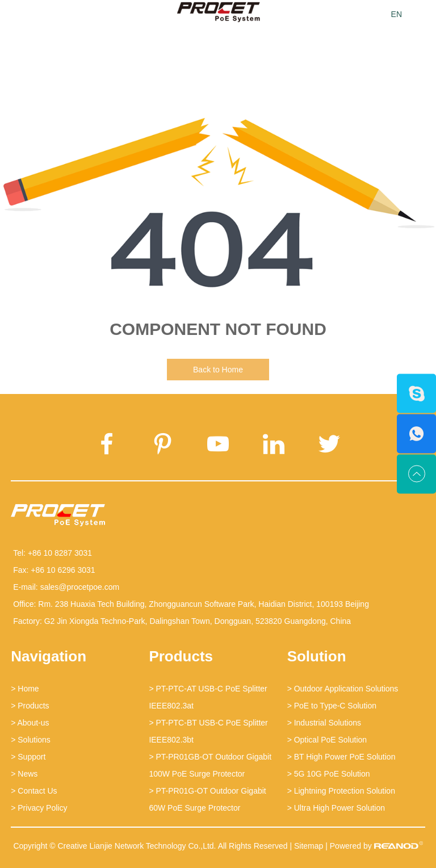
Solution (317, 656)
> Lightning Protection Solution (341, 791)
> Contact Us (34, 791)
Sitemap (309, 846)
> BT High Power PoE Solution (341, 757)
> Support (28, 757)
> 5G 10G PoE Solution (329, 774)
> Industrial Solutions (324, 723)
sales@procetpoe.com (80, 587)
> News (24, 774)
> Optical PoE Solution (327, 740)
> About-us (30, 723)
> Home (25, 689)
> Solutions (31, 740)
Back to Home (218, 370)
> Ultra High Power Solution (336, 808)
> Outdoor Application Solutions (343, 689)
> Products (30, 706)
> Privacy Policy (39, 808)
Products (181, 656)
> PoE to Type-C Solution (332, 706)
